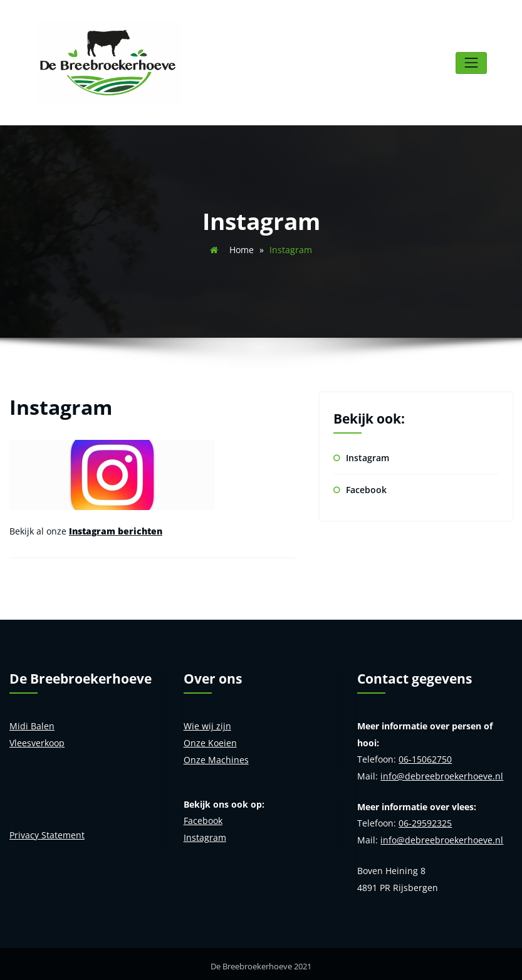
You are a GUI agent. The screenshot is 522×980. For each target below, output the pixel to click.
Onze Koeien (210, 739)
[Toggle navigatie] (471, 62)
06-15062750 (425, 755)
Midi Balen (32, 723)
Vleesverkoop (37, 739)
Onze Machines (216, 755)
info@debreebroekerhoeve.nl (442, 772)
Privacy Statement (47, 831)
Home (242, 248)
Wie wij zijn (207, 723)
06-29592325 (425, 819)
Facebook (366, 487)
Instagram (368, 455)
